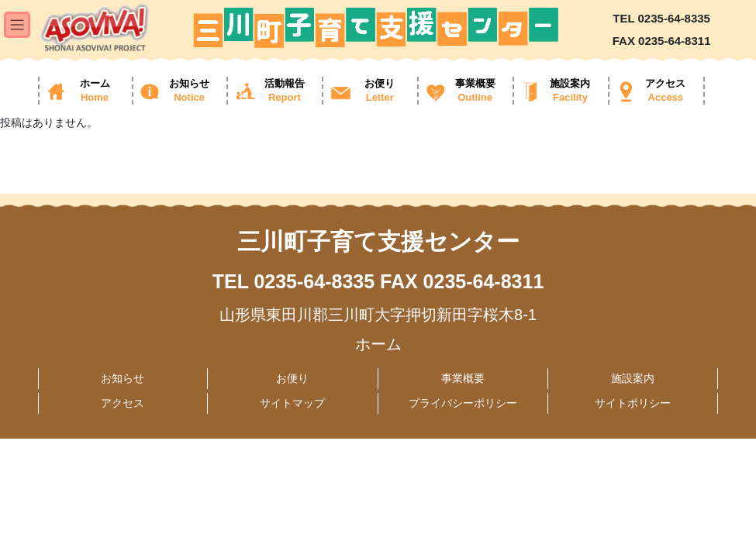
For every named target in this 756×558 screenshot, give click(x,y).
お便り (292, 378)
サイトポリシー (633, 403)
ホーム (378, 344)
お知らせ (123, 378)
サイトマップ (292, 403)
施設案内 (633, 378)
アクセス (123, 403)
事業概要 (463, 378)
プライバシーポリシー (463, 403)
